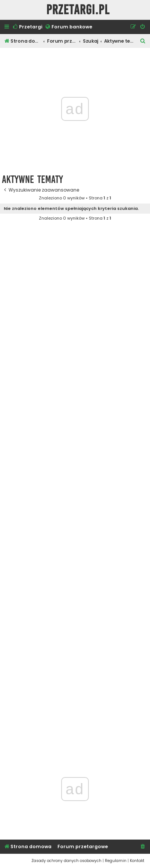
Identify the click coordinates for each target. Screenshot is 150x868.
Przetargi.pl (78, 10)
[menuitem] (27, 27)
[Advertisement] (75, 490)
